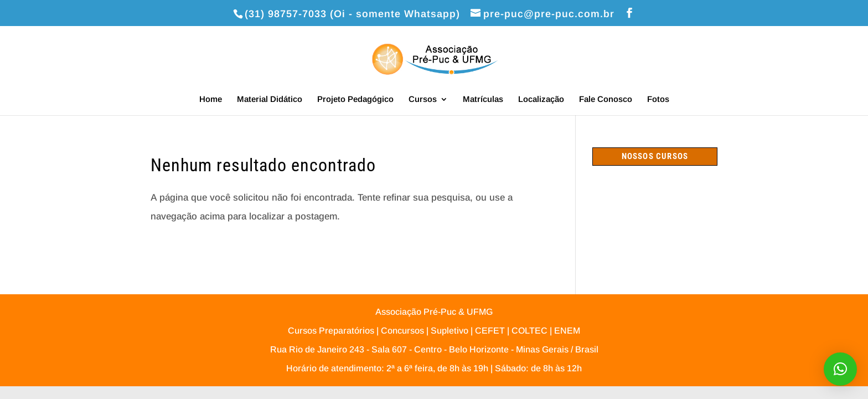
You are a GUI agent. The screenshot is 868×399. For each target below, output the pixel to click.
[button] (840, 369)
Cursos (423, 99)
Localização (541, 99)
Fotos (658, 99)
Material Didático (270, 99)
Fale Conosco (606, 99)
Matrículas (483, 99)
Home (211, 99)
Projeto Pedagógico (355, 99)
